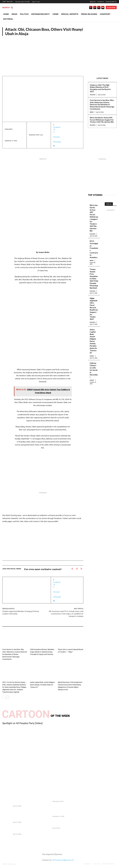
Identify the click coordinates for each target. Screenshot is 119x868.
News (92, 112)
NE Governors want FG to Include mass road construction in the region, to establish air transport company (66, 614)
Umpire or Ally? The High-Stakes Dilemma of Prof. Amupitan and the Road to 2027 (100, 88)
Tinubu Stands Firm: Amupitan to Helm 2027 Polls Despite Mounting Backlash (94, 275)
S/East (33, 676)
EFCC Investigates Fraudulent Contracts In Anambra (94, 247)
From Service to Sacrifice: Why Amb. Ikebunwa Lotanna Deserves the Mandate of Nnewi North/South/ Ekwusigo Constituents (102, 105)
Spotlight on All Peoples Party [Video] (22, 720)
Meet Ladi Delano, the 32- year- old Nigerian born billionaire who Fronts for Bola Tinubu (64, 820)
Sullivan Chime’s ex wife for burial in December (94, 358)
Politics (93, 95)
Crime (113, 33)
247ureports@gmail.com (63, 857)
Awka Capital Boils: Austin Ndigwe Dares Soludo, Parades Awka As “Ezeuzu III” (41, 682)
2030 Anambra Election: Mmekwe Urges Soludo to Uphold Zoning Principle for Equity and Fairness (41, 652)
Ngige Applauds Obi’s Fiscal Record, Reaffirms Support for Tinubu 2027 (94, 303)
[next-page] (7, 694)
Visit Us (109, 204)
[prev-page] (4, 694)
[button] (8, 8)
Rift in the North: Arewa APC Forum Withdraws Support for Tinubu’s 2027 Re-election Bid (102, 120)
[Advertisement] (59, 53)
